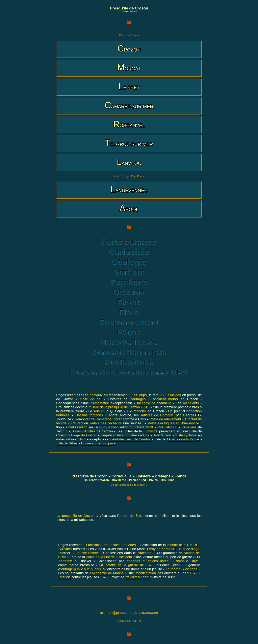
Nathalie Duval (187, 561)
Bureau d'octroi (83, 431)
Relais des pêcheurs (106, 423)
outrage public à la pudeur (81, 569)
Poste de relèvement (165, 419)
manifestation (146, 573)
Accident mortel (165, 399)
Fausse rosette (87, 553)
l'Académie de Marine (107, 573)
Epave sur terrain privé (98, 443)
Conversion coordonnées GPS (129, 373)
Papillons (129, 282)
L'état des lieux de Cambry (130, 439)
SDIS (148, 407)
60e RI (99, 411)
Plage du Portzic (84, 435)
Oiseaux (129, 292)
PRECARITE (167, 427)
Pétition (64, 577)
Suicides (174, 395)
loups (143, 395)
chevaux (96, 395)
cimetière (145, 553)
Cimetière (189, 427)
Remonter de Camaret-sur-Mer (98, 419)
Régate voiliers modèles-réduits (125, 435)
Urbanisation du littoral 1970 (131, 427)
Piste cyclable (186, 435)
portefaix (65, 561)
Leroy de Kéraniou (161, 549)
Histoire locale (129, 343)
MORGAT (129, 67)
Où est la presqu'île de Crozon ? (129, 485)
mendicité (175, 545)
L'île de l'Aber (67, 443)
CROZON (129, 48)
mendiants (191, 403)
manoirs (140, 411)
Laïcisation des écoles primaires (111, 545)
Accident (125, 557)
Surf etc (129, 272)
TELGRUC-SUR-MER (129, 143)
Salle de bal (91, 399)
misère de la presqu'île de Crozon (114, 407)
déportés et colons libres (148, 561)
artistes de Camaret (157, 415)
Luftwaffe (150, 431)
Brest (139, 516)
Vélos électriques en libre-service (173, 423)
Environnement (129, 322)
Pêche (129, 332)
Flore (129, 312)
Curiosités (129, 252)
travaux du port (137, 577)
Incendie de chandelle (154, 403)
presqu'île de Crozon (78, 516)
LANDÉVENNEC (129, 189)
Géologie (129, 262)
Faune (129, 302)
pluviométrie (100, 403)
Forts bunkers (129, 242)
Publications (129, 363)
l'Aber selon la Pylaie (183, 439)
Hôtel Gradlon (77, 427)
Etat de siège (189, 549)
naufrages (138, 399)
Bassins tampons (89, 415)
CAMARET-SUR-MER (129, 105)
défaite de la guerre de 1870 (129, 565)
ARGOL (129, 208)
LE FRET (129, 86)
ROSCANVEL (129, 124)
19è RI (192, 545)
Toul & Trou (162, 435)
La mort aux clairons (182, 569)
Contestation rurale (129, 353)
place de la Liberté (101, 557)
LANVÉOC (129, 162)
